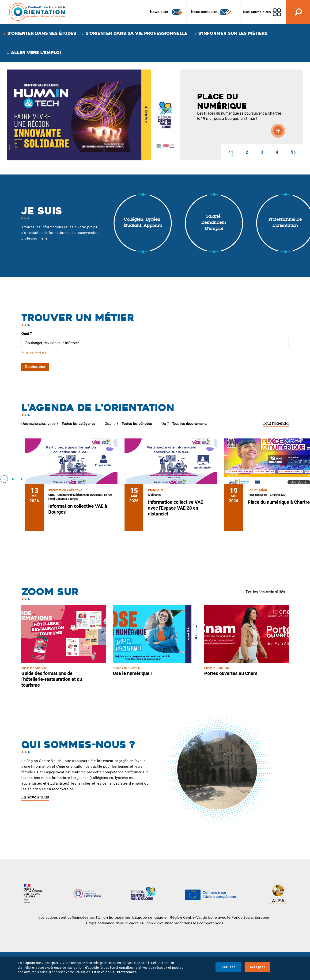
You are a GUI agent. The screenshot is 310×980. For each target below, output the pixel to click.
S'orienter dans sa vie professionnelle (137, 33)
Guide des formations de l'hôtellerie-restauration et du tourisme (52, 679)
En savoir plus (35, 798)
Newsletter (167, 12)
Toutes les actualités (265, 592)
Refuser (228, 967)
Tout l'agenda (276, 424)
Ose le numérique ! (132, 673)
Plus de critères (34, 353)
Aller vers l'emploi (36, 52)
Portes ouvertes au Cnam (231, 673)
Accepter (258, 967)
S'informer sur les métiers (233, 33)
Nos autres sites (257, 12)
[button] (229, 152)
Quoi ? (27, 334)
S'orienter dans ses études (42, 33)
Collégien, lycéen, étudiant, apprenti (143, 223)
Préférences (127, 972)
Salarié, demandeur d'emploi (214, 223)
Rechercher (35, 367)
